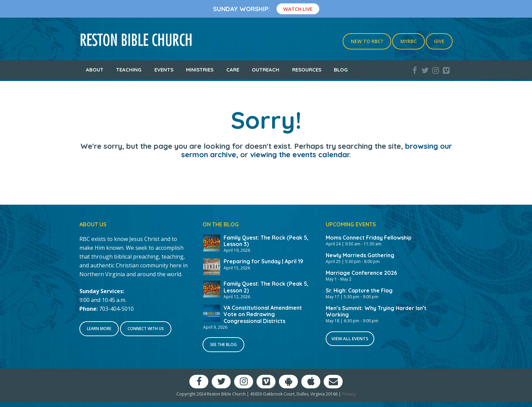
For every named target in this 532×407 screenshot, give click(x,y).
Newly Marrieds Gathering (360, 255)
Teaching (129, 70)
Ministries (200, 70)
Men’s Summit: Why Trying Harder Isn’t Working (376, 311)
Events (164, 70)
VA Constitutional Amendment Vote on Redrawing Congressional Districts (263, 314)
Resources (307, 70)
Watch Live (298, 9)
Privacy (349, 394)
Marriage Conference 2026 (361, 273)
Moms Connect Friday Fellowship (369, 238)
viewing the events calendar (300, 155)
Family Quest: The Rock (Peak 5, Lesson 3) (266, 241)
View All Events (350, 339)
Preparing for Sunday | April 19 (263, 261)
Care (233, 70)
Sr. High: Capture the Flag (359, 290)
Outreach (265, 70)
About (95, 70)
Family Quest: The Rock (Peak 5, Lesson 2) (266, 287)
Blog (341, 70)
